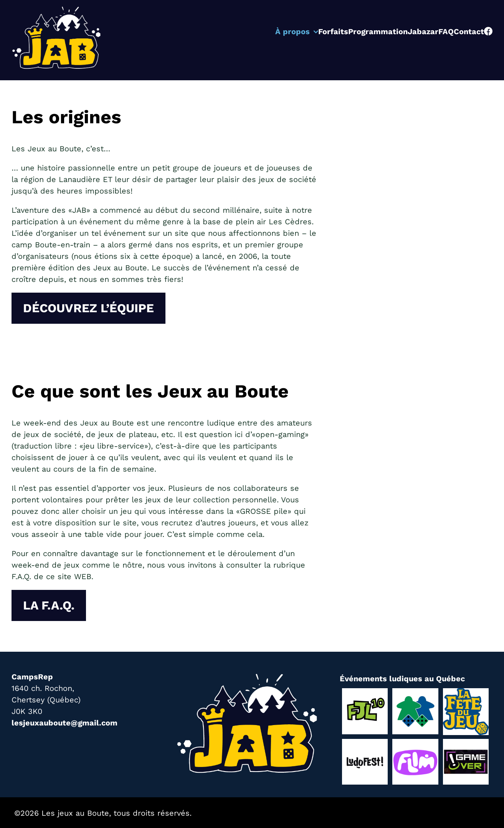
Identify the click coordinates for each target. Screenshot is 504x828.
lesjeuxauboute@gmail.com (64, 723)
